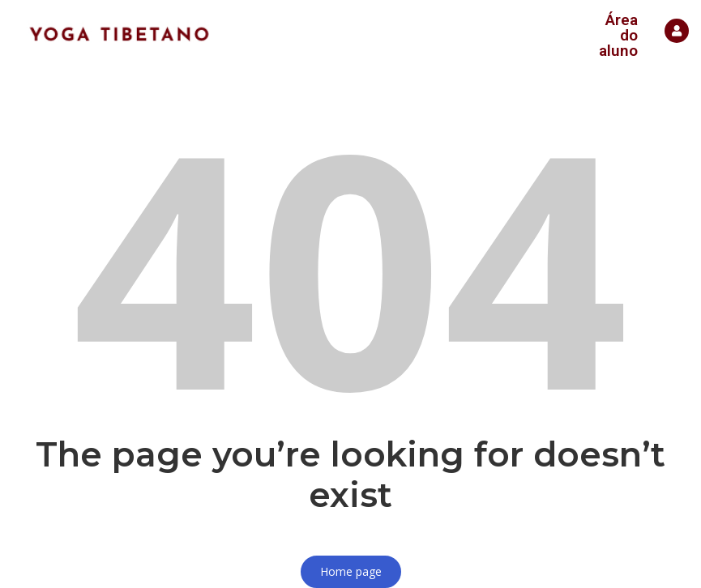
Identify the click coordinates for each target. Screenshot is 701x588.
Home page (351, 571)
